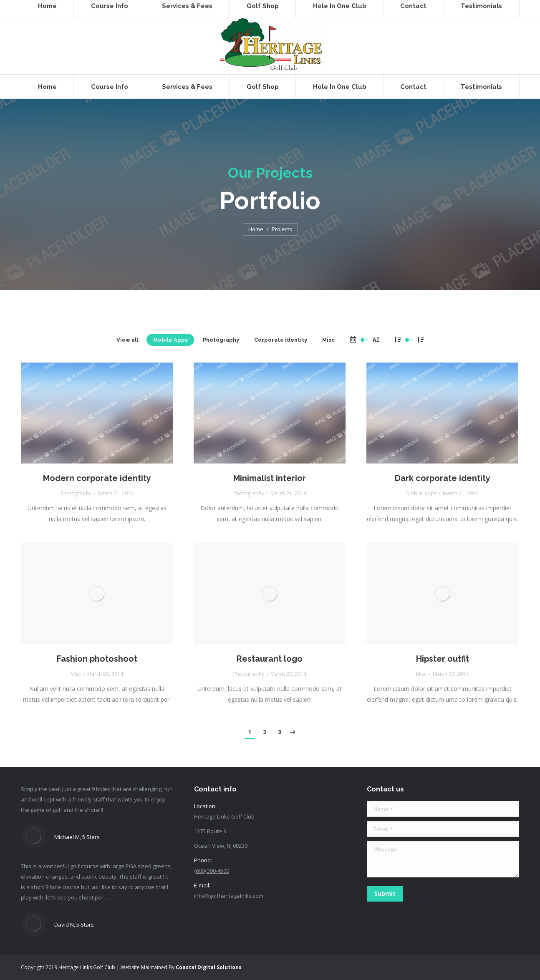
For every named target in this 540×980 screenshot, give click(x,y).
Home (256, 229)
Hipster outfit (443, 659)
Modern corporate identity (97, 478)
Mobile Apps (170, 340)
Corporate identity (281, 340)
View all (127, 340)
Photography (221, 340)
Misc (328, 340)
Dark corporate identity (443, 478)
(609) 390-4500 (48, 7)
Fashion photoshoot (97, 659)
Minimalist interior (270, 478)
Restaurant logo (270, 659)
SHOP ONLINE (176, 7)
